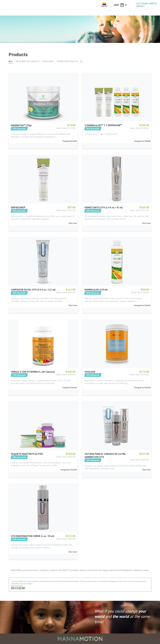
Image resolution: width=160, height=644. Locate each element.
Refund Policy (17, 586)
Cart (120, 5)
